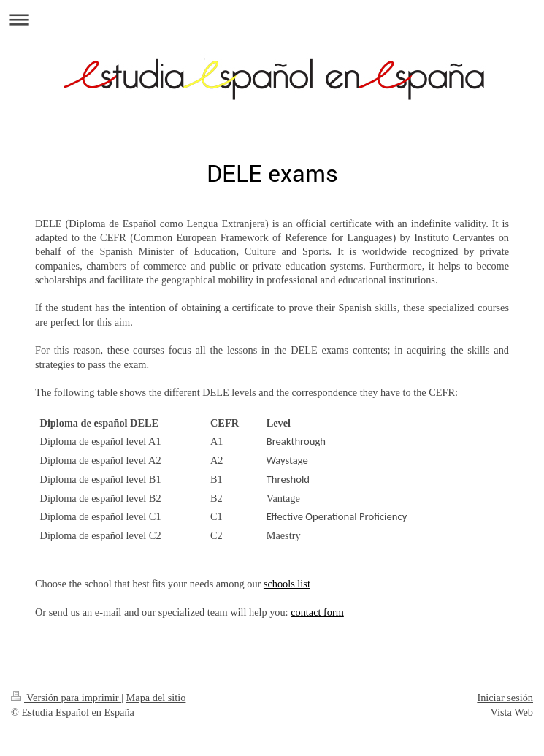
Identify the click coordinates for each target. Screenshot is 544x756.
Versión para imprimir (66, 698)
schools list (287, 584)
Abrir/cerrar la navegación (272, 19)
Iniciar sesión (505, 698)
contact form (317, 612)
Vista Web (512, 712)
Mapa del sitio (156, 698)
